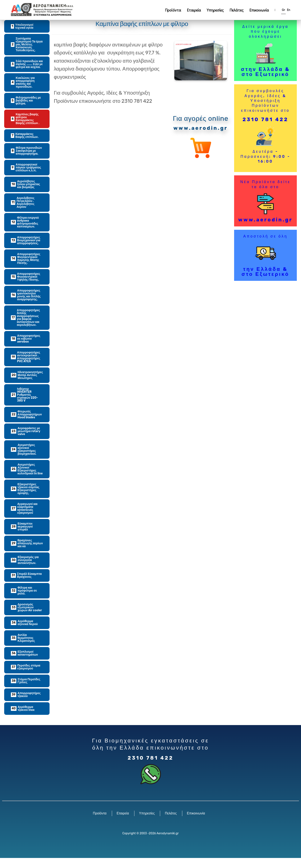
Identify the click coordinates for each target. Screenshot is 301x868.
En (289, 10)
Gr (283, 10)
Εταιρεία (194, 10)
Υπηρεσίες (215, 10)
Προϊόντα (173, 10)
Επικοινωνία (259, 10)
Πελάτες (237, 10)
